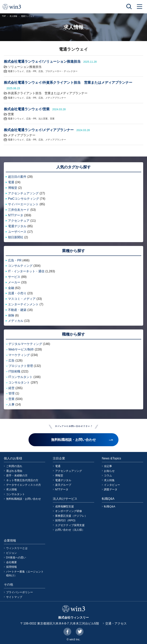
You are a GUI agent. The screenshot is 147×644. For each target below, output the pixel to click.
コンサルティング (20, 266)
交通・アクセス (116, 623)
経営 (11, 388)
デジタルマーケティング (25, 344)
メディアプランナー (56, 98)
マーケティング (19, 355)
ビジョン (11, 553)
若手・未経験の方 (17, 475)
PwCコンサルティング (24, 199)
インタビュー (112, 485)
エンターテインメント (23, 304)
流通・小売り (17, 293)
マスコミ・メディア (22, 299)
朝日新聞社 (16, 237)
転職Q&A (109, 506)
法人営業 (43, 119)
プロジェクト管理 (21, 366)
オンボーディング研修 (69, 511)
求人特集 (109, 480)
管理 (11, 393)
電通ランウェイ (16, 71)
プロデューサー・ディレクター (61, 71)
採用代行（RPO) (65, 520)
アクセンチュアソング (23, 193)
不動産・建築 (17, 310)
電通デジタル (17, 226)
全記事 (108, 466)
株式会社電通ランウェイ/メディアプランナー (39, 130)
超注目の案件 (17, 177)
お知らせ (109, 471)
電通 (11, 182)
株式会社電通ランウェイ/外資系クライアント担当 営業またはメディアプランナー (68, 83)
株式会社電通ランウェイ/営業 (27, 109)
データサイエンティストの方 (24, 485)
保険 (11, 315)
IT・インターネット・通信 (26, 271)
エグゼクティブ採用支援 (70, 525)
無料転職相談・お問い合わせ (24, 499)
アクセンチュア (19, 221)
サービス (14, 277)
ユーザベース (17, 232)
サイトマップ (14, 597)
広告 (41, 71)
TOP (4, 16)
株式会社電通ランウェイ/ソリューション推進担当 (42, 62)
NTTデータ (16, 215)
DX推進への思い (16, 557)
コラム (108, 475)
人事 (11, 404)
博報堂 (13, 188)
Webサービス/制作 (21, 349)
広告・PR (31, 71)
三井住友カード (19, 210)
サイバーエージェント (23, 204)
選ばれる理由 (14, 471)
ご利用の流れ (14, 466)
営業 (52, 119)
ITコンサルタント (20, 377)
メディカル (16, 321)
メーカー (14, 282)
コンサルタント (19, 382)
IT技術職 (14, 371)
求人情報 (13, 16)
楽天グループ (63, 485)
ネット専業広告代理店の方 (22, 480)
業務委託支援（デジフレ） (71, 516)
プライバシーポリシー (20, 592)
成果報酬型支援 (65, 506)
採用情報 (11, 567)
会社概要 (11, 562)
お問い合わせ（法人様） (70, 530)
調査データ (111, 489)
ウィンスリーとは (17, 548)
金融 (11, 288)
